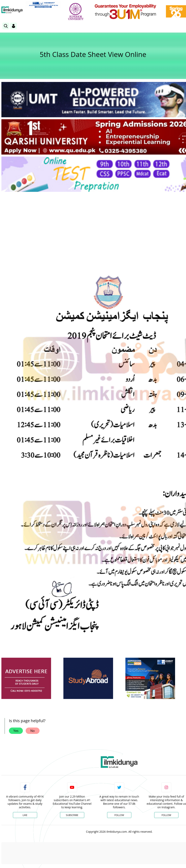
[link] (43, 5)
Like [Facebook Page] (25, 815)
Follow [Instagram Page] (166, 815)
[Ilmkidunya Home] (12, 10)
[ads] (26, 678)
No (33, 731)
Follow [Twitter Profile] (119, 815)
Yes (16, 731)
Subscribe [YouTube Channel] (72, 815)
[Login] (14, 26)
